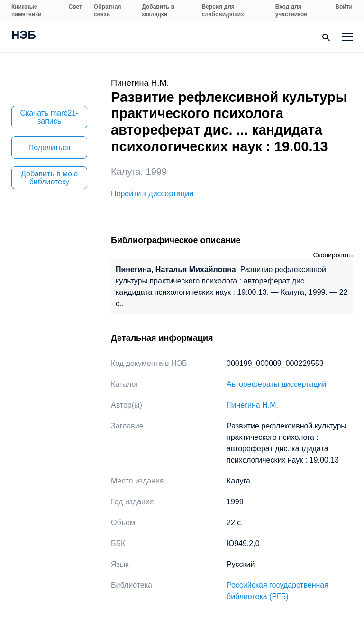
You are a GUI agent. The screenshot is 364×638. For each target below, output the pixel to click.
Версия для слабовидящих (223, 10)
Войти (344, 7)
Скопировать (333, 255)
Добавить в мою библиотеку (49, 178)
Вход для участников (291, 10)
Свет (75, 7)
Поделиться (49, 148)
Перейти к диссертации (152, 194)
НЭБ (24, 36)
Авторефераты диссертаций (276, 384)
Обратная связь (108, 10)
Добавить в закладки (158, 10)
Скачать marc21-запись (49, 117)
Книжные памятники (27, 10)
